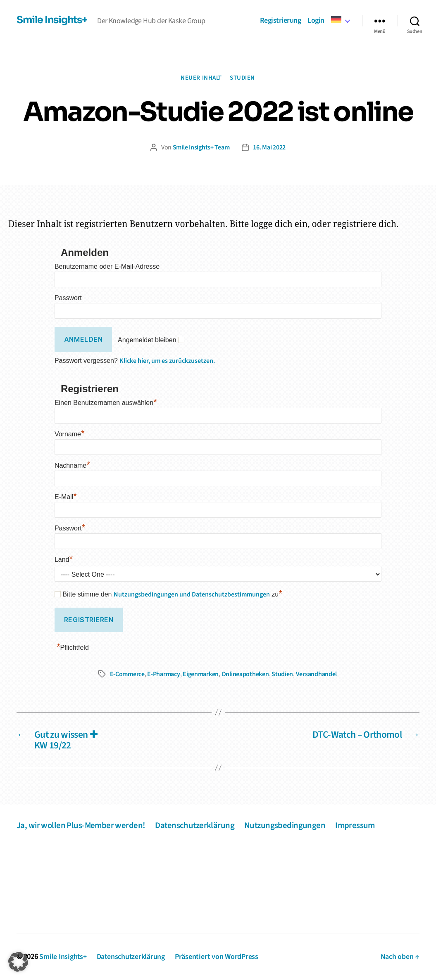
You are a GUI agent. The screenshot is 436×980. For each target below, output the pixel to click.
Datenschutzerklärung (197, 824)
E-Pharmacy (163, 674)
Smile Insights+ (53, 20)
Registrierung (281, 21)
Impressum (359, 824)
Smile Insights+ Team (201, 147)
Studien (243, 78)
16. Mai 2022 (270, 147)
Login (316, 21)
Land (64, 559)
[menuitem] (340, 20)
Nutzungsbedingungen (288, 824)
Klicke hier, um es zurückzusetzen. (167, 360)
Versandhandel (317, 674)
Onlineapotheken (245, 674)
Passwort (68, 298)
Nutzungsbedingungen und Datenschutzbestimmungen (192, 594)
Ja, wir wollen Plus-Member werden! (82, 824)
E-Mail (66, 496)
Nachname (72, 465)
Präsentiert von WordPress (218, 956)
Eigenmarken (201, 674)
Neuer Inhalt (201, 78)
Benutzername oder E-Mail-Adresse (107, 266)
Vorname (70, 434)
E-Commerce (127, 674)
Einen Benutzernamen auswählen (106, 402)
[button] (18, 962)
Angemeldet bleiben (147, 340)
